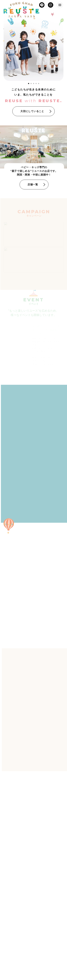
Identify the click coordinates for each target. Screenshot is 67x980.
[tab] (31, 84)
